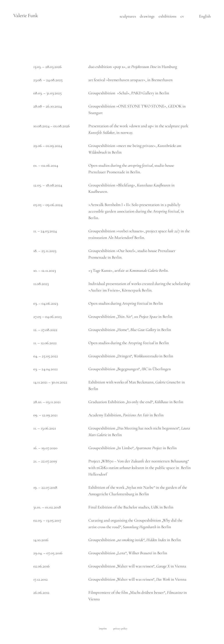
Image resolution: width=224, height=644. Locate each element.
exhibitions (167, 16)
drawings (147, 16)
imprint (103, 628)
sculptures (128, 16)
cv (182, 16)
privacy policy (120, 628)
